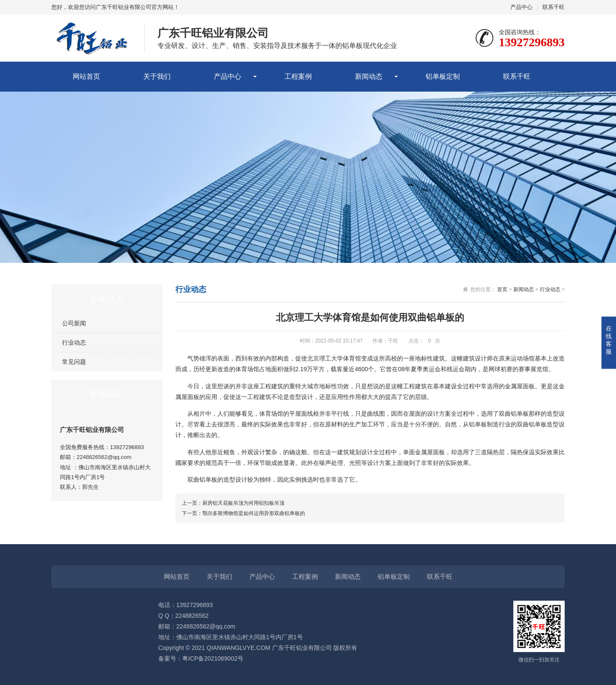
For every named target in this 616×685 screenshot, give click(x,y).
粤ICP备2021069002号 (213, 658)
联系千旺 (554, 7)
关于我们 (157, 76)
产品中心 (521, 7)
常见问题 (74, 362)
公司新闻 (74, 323)
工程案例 (298, 76)
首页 (502, 289)
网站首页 (86, 76)
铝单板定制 (443, 76)
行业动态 (74, 342)
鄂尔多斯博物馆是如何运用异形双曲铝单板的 (254, 513)
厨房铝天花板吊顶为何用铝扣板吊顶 (243, 503)
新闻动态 (369, 76)
